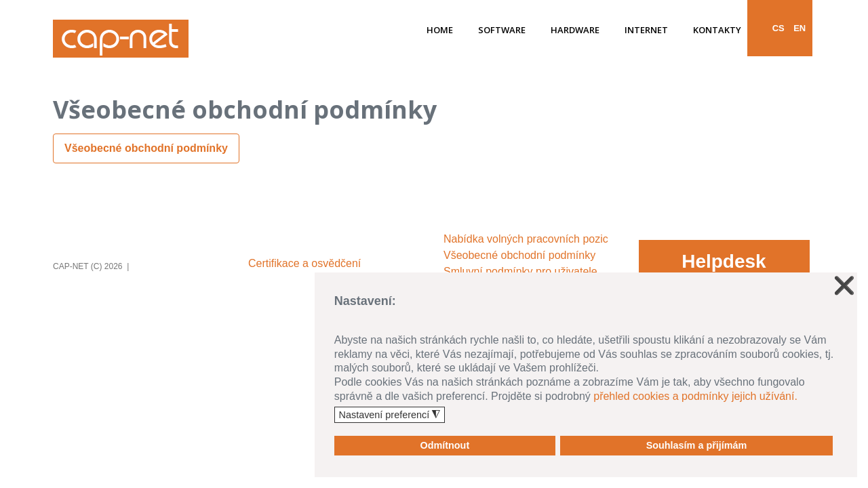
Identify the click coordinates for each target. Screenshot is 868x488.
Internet (646, 30)
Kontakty (717, 30)
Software (502, 30)
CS (778, 28)
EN (800, 28)
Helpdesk (724, 261)
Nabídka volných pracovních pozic (526, 239)
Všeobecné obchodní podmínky (146, 148)
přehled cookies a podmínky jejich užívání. (695, 396)
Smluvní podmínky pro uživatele (520, 271)
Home (440, 30)
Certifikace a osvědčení (304, 263)
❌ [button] (844, 286)
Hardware (575, 30)
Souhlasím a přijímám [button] (697, 445)
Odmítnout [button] (445, 445)
